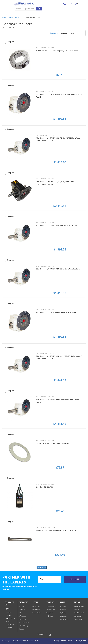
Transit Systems (51, 606)
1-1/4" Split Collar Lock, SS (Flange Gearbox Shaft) (58, 51)
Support (21, 606)
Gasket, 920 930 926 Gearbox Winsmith (53, 443)
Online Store (50, 616)
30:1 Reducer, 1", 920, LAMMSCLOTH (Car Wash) (56, 312)
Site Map (56, 641)
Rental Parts (36, 606)
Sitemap (21, 629)
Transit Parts (36, 613)
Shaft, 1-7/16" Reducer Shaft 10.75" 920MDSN (56, 531)
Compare (54, 33)
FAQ (20, 613)
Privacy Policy (80, 641)
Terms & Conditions (67, 641)
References (22, 616)
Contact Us (22, 619)
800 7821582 (66, 4)
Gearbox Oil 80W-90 (45, 487)
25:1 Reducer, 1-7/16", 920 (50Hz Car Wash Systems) (59, 269)
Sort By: (64, 33)
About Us (22, 610)
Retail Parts (36, 610)
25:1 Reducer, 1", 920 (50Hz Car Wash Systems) (56, 225)
